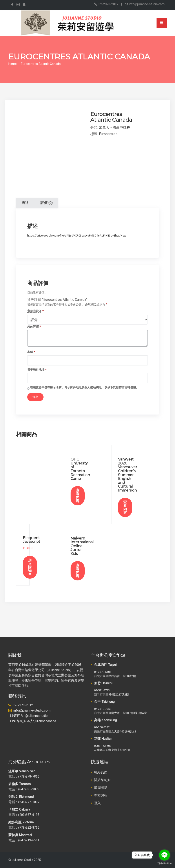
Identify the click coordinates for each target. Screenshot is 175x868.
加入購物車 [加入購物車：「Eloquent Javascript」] (30, 567)
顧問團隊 (101, 788)
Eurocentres (108, 134)
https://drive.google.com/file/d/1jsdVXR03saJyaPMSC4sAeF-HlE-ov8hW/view (77, 236)
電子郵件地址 (37, 370)
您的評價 (34, 327)
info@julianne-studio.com (146, 4)
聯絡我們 (101, 772)
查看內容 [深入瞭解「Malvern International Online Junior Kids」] (78, 571)
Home (13, 64)
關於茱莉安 (102, 780)
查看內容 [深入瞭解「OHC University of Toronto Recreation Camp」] (78, 496)
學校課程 (101, 795)
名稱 (31, 352)
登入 (97, 803)
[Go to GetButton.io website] (164, 863)
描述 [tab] (25, 203)
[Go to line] (164, 855)
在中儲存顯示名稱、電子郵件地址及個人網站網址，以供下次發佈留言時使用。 (84, 387)
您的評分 (36, 311)
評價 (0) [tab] (46, 203)
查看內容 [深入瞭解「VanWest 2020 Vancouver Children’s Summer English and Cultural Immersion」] (125, 507)
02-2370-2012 (108, 4)
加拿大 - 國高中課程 (115, 128)
